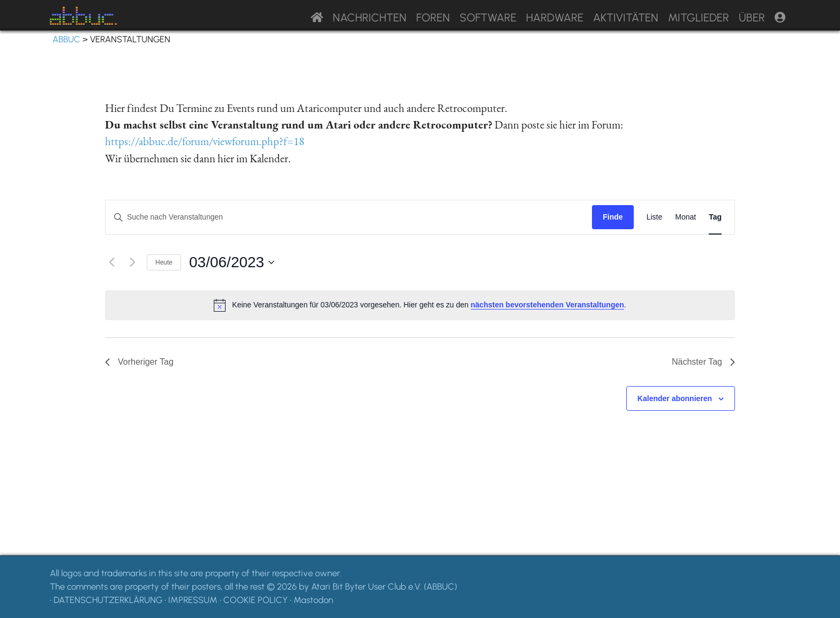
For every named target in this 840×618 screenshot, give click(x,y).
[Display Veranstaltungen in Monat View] (685, 217)
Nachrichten (370, 17)
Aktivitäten (626, 17)
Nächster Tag (703, 362)
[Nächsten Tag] (132, 262)
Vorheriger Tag (139, 362)
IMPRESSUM (193, 600)
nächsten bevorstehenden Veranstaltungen (547, 305)
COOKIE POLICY (256, 600)
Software (488, 17)
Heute (164, 262)
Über (752, 17)
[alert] (420, 305)
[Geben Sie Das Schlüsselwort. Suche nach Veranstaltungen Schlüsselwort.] (349, 217)
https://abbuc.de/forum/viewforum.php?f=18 (205, 141)
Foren (433, 17)
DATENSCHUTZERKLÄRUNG (108, 600)
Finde (613, 217)
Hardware (555, 17)
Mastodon (313, 600)
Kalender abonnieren (675, 398)
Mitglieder (699, 17)
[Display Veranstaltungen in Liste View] (655, 217)
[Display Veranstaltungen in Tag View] (715, 217)
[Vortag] (111, 262)
